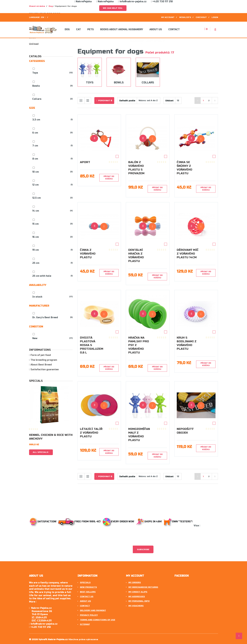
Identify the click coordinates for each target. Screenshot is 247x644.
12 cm (35, 185)
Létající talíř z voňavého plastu (91, 433)
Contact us (87, 596)
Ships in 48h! (150, 522)
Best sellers (88, 592)
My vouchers (136, 606)
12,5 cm (37, 198)
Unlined (34, 44)
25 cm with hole (42, 276)
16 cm (36, 237)
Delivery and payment (93, 610)
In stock (37, 297)
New (35, 338)
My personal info (139, 601)
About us (156, 30)
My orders (135, 582)
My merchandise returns (143, 587)
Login (215, 17)
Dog (67, 30)
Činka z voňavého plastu (88, 254)
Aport (85, 162)
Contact (174, 30)
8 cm (35, 159)
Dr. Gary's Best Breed (45, 317)
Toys (35, 73)
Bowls (36, 86)
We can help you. (113, 8)
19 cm (36, 250)
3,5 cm (36, 120)
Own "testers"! (179, 522)
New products (88, 587)
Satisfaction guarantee (44, 370)
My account (168, 17)
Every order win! (119, 522)
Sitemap (85, 624)
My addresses (137, 596)
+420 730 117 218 (162, 2)
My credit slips (138, 592)
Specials (36, 381)
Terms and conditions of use (98, 620)
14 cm (36, 211)
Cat (78, 30)
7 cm (35, 146)
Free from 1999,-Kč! (80, 522)
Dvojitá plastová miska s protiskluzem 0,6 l (92, 345)
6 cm (35, 133)
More (33, 602)
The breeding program (43, 360)
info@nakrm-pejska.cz (132, 2)
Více (197, 526)
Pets (90, 30)
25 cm (36, 263)
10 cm (36, 172)
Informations (40, 350)
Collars (37, 99)
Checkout (201, 17)
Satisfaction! (43, 522)
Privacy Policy (89, 615)
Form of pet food (40, 355)
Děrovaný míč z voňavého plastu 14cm (188, 254)
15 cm (35, 224)
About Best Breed (41, 365)
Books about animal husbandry (122, 30)
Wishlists (185, 17)
